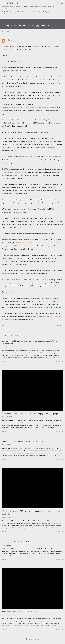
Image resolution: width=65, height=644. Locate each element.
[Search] (58, 3)
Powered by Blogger (32, 639)
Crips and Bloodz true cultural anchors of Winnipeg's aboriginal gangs (30, 413)
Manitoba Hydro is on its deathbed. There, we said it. (23, 441)
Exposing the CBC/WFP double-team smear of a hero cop (25, 542)
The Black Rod (10, 3)
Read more (59, 362)
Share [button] (59, 325)
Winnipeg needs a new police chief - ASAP (19, 612)
